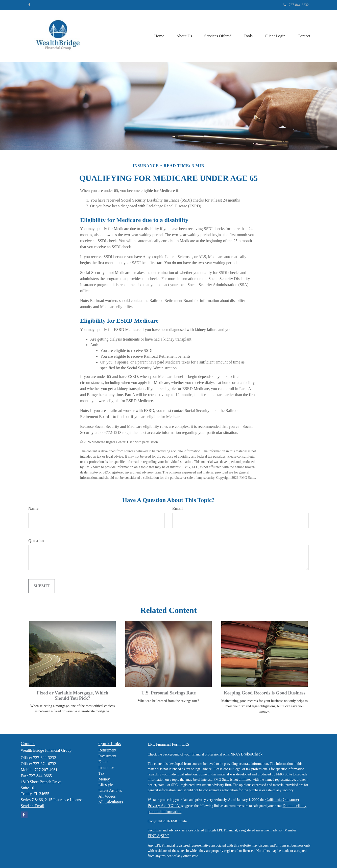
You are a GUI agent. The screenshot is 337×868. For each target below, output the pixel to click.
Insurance (106, 767)
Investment (107, 756)
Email (177, 508)
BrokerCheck (252, 754)
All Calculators (111, 802)
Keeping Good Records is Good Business (264, 693)
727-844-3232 (296, 5)
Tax (102, 773)
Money (104, 779)
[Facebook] (29, 5)
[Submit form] (42, 586)
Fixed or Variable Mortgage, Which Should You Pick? (72, 695)
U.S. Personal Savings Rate (169, 693)
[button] (182, 36)
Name (33, 508)
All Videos (107, 796)
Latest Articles (110, 790)
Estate (103, 762)
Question (36, 541)
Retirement (107, 750)
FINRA (154, 836)
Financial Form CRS (172, 744)
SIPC (165, 836)
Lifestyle (106, 785)
